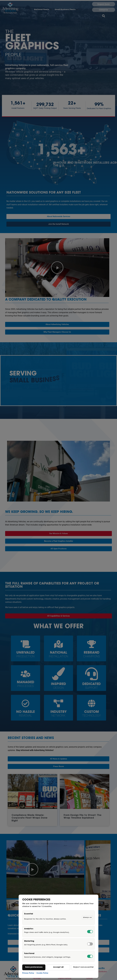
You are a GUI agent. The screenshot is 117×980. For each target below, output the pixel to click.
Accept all (58, 967)
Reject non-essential (83, 967)
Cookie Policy (42, 973)
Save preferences (34, 967)
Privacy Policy (28, 973)
